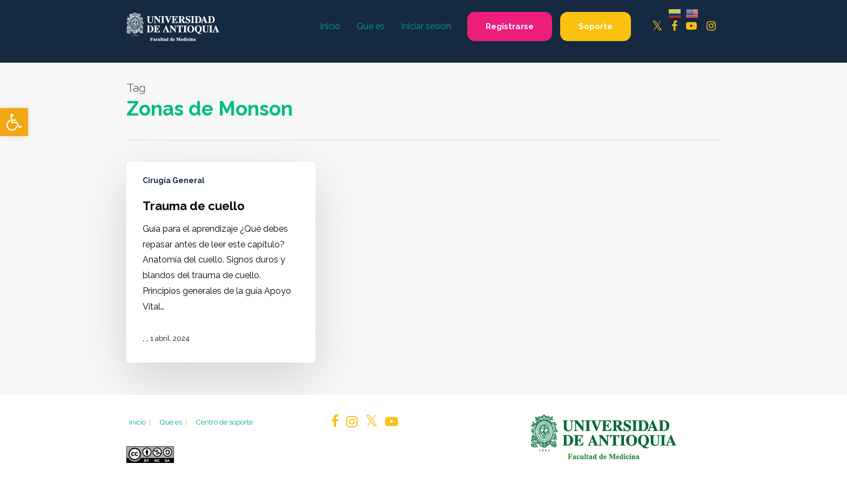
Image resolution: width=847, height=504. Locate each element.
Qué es (174, 422)
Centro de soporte (224, 422)
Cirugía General (174, 180)
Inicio (141, 422)
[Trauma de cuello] (221, 263)
